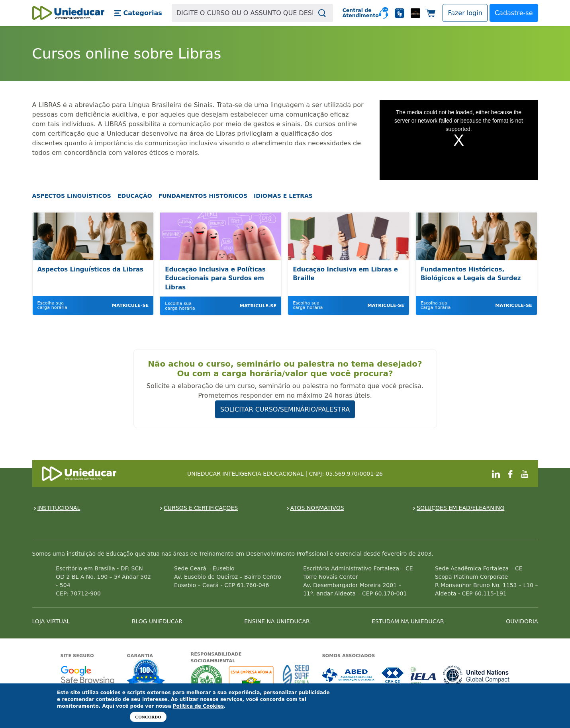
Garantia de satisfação (146, 673)
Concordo (148, 717)
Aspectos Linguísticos (72, 196)
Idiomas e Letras (283, 196)
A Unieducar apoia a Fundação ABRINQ (252, 680)
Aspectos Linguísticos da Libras (90, 269)
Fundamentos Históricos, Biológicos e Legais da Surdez (471, 274)
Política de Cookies (198, 706)
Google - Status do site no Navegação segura (87, 675)
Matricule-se (130, 305)
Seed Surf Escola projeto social (296, 680)
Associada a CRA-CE (393, 675)
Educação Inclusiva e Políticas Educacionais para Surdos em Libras (215, 278)
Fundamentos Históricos (203, 196)
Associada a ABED (349, 675)
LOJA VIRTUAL (51, 621)
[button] (138, 13)
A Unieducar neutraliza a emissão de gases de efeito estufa (207, 680)
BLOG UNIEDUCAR (157, 621)
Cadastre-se (514, 13)
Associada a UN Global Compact (477, 675)
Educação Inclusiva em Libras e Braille (345, 274)
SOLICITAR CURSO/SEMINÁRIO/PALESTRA (285, 409)
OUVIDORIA (522, 621)
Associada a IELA (424, 675)
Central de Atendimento (357, 13)
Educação (135, 196)
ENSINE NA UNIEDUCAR (277, 621)
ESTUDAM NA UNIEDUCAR (408, 621)
